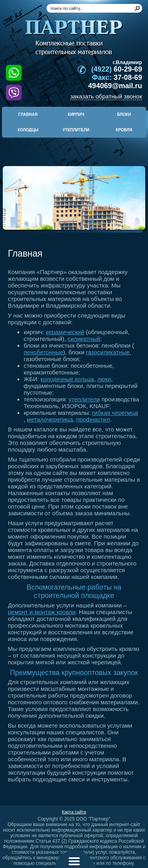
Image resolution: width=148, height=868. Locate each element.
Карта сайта (74, 812)
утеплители (84, 399)
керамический (65, 332)
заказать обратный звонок (106, 96)
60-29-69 (117, 69)
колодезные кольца (67, 379)
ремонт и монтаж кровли (42, 612)
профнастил (93, 419)
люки (104, 379)
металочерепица (50, 419)
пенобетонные (43, 352)
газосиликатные (108, 352)
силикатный (84, 339)
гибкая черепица (115, 413)
